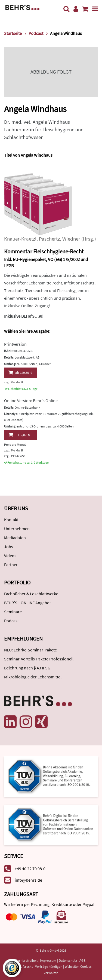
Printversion (15, 344)
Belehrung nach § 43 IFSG (27, 668)
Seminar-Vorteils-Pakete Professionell (39, 659)
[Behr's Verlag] (22, 7)
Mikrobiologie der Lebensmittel (33, 677)
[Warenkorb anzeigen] (85, 9)
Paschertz (49, 239)
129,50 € (20, 372)
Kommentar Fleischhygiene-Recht (44, 251)
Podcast (11, 621)
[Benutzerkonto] (76, 9)
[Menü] (95, 9)
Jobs (9, 547)
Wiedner (71, 239)
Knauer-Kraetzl (20, 239)
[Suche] (66, 9)
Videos (10, 556)
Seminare (13, 612)
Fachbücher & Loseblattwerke (31, 594)
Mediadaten (15, 538)
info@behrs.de (28, 880)
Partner (11, 565)
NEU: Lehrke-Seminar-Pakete (30, 650)
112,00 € (19, 435)
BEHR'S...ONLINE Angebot (27, 603)
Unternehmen (17, 529)
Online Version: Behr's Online (31, 401)
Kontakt (11, 520)
